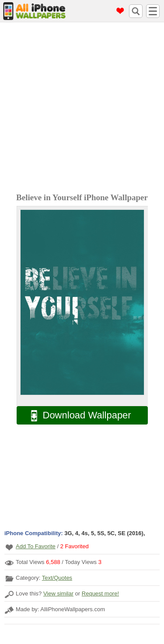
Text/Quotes (57, 578)
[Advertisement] (82, 109)
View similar (58, 594)
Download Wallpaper (77, 416)
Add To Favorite (36, 546)
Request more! (100, 594)
